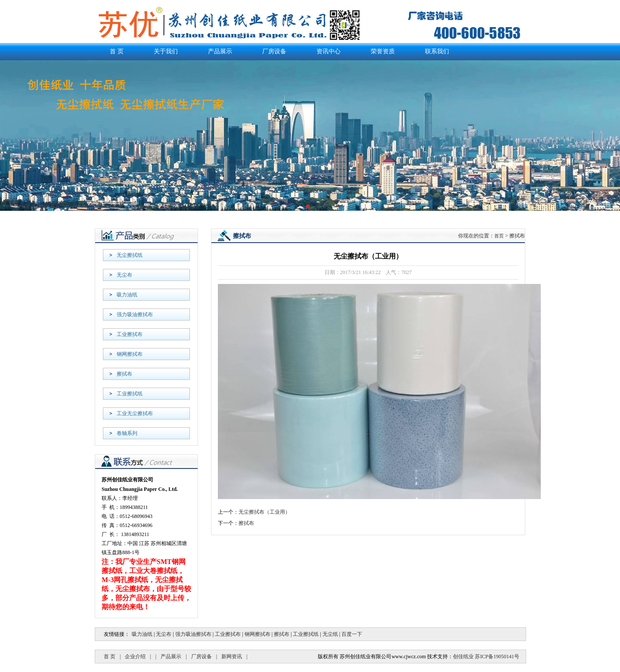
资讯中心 (329, 51)
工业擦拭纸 (130, 394)
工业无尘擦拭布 (135, 413)
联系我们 (515, 13)
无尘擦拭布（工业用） (264, 512)
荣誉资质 (383, 51)
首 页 (117, 51)
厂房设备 (274, 51)
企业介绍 (135, 657)
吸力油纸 (127, 295)
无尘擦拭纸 (130, 255)
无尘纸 (330, 634)
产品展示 (485, 13)
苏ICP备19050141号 (497, 657)
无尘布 (124, 275)
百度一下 (352, 634)
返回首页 (454, 13)
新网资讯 (232, 657)
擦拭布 (124, 374)
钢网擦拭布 (130, 354)
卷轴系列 (127, 433)
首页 (499, 236)
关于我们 (166, 51)
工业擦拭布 (130, 334)
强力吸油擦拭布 (135, 314)
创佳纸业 (463, 657)
